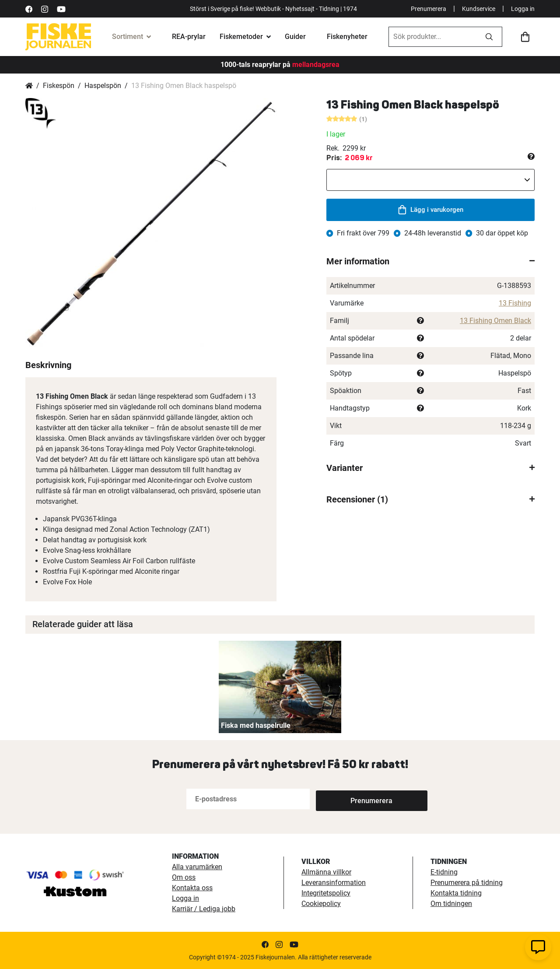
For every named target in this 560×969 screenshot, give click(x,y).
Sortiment (128, 37)
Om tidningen (451, 904)
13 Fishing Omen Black (495, 321)
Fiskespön (59, 86)
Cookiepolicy (321, 904)
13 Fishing (515, 303)
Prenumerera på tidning (467, 883)
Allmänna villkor (326, 872)
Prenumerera (429, 9)
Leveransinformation (334, 883)
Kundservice (479, 9)
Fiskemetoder (241, 37)
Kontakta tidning (456, 893)
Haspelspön (103, 86)
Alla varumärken (197, 867)
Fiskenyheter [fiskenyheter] (347, 37)
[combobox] (433, 37)
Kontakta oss (192, 888)
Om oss (184, 877)
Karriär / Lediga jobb (204, 909)
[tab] (430, 261)
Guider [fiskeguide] (295, 37)
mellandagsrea (315, 65)
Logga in (523, 9)
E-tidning (444, 872)
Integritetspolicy (326, 893)
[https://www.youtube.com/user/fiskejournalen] (61, 9)
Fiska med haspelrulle (256, 725)
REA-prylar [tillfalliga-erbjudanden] (189, 37)
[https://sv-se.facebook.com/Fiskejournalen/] (29, 9)
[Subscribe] (345, 799)
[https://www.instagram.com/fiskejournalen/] (45, 9)
